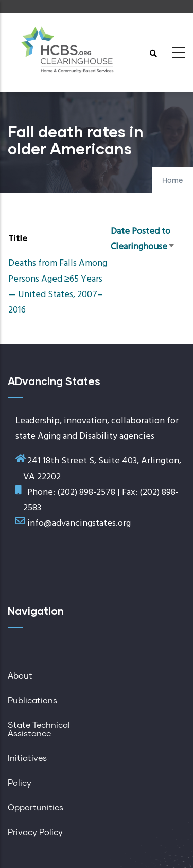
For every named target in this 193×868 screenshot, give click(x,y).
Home (172, 181)
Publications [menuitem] (32, 701)
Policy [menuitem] (20, 783)
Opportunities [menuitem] (36, 808)
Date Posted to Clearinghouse (143, 239)
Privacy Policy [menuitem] (35, 832)
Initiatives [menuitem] (27, 758)
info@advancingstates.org (79, 523)
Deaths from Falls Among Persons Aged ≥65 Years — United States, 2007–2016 (58, 287)
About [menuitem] (20, 676)
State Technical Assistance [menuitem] (39, 730)
